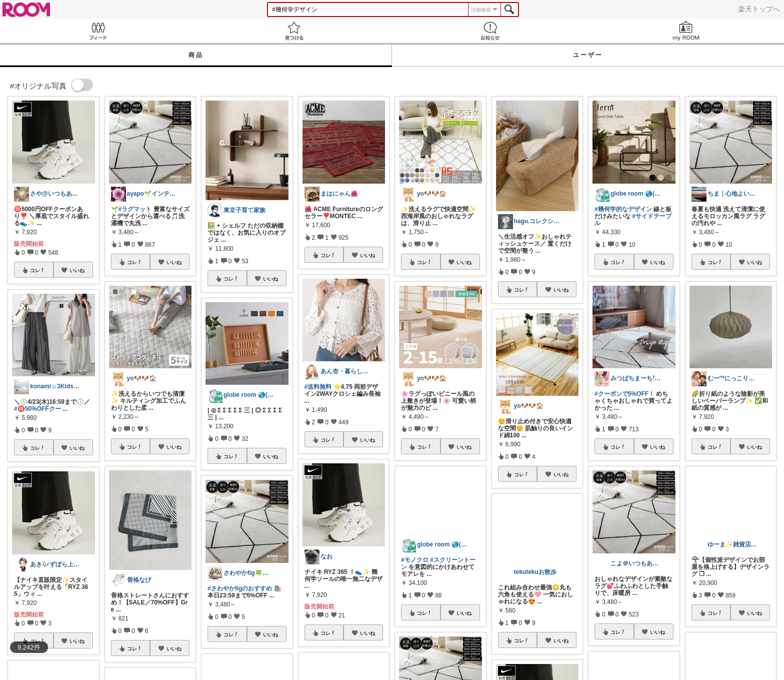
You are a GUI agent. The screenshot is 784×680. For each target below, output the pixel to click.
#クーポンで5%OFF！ (624, 394)
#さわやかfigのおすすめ (240, 588)
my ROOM (686, 31)
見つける (294, 31)
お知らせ (490, 31)
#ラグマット (135, 209)
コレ (37, 270)
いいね (77, 270)
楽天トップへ (759, 9)
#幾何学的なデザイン (623, 209)
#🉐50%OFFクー (37, 409)
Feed (98, 31)
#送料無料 (318, 387)
